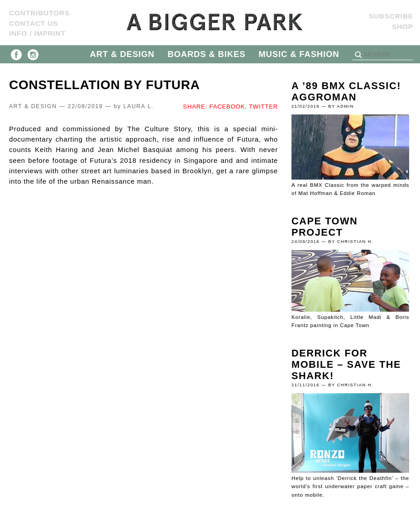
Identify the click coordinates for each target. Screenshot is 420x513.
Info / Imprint (37, 33)
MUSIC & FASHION (299, 54)
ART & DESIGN (122, 54)
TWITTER (263, 107)
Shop (403, 26)
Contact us (33, 23)
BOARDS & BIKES (206, 54)
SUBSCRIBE (391, 16)
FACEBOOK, (228, 107)
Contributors (39, 13)
